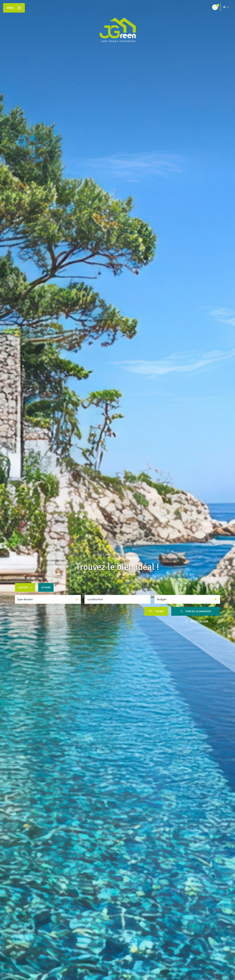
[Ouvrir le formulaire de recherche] (156, 611)
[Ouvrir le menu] (14, 8)
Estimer (46, 587)
